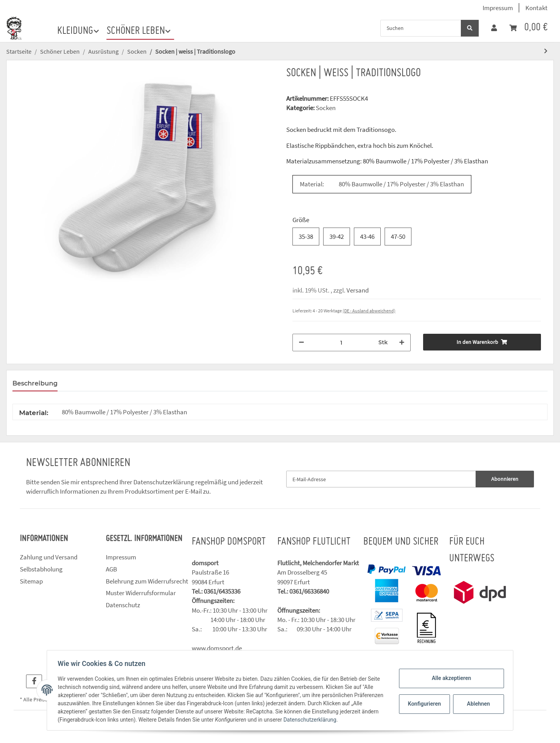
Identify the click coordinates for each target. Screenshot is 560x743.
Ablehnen (477, 704)
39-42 (337, 236)
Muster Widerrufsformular (141, 593)
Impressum (498, 8)
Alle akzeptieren (449, 678)
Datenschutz (123, 605)
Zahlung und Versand (49, 557)
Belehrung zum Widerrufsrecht (147, 581)
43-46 (367, 236)
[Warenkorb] (528, 28)
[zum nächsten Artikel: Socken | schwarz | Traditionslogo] (546, 51)
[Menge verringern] (301, 343)
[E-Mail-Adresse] (381, 479)
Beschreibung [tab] (35, 383)
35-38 (306, 236)
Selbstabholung (41, 569)
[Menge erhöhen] (402, 343)
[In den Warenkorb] (482, 342)
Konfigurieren (423, 704)
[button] (494, 28)
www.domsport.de (217, 648)
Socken (326, 108)
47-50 (398, 236)
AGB (111, 569)
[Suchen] (421, 28)
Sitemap (31, 581)
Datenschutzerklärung (164, 482)
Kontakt (536, 8)
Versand (358, 290)
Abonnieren (505, 479)
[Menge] (341, 343)
